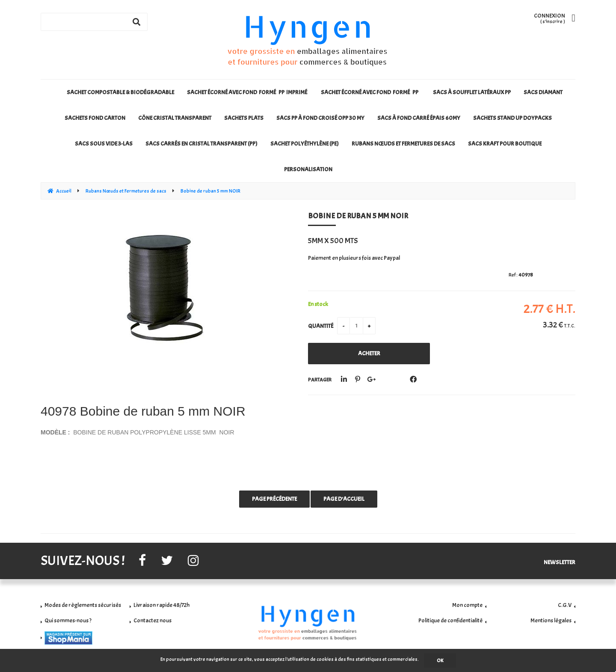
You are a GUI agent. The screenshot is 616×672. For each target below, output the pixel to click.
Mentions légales (551, 620)
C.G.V (565, 605)
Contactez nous (153, 620)
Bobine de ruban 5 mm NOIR (358, 216)
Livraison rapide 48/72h (161, 605)
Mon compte (467, 605)
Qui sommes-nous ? (68, 620)
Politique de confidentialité (450, 620)
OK (440, 660)
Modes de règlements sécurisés (83, 605)
